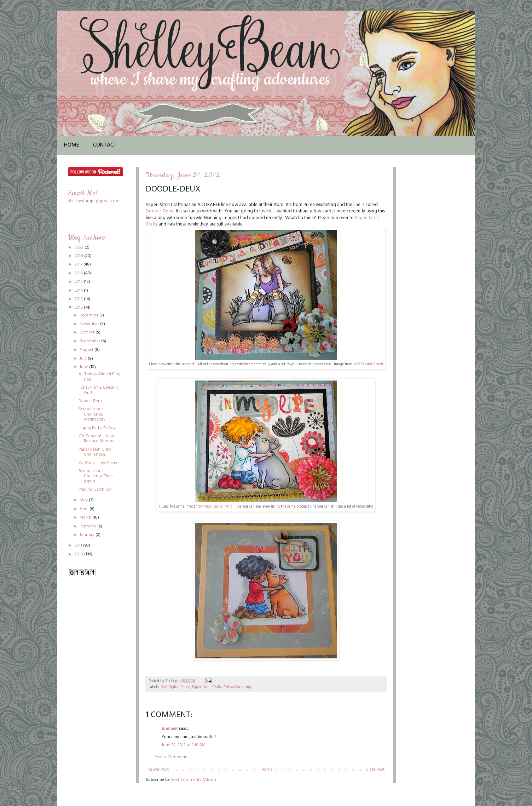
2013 (79, 299)
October (88, 332)
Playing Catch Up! (95, 490)
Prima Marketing (237, 687)
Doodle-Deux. (160, 211)
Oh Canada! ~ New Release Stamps (96, 439)
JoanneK (170, 729)
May (84, 500)
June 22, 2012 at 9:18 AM (184, 745)
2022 (80, 247)
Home (72, 145)
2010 (79, 554)
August (87, 350)
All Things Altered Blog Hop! (100, 377)
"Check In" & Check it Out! (98, 390)
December (89, 315)
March (86, 518)
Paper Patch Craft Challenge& (95, 452)
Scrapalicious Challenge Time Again (96, 476)
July (84, 359)
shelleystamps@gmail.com (94, 201)
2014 (79, 291)
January (88, 535)
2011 (79, 545)
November (90, 324)
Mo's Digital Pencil (368, 364)
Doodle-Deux (91, 401)
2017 (79, 264)
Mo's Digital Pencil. (219, 507)
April (85, 509)
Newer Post (158, 770)
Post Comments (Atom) (194, 780)
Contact (105, 145)
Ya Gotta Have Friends (100, 463)
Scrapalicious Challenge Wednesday (92, 414)
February (88, 526)
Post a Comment (170, 757)
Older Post (375, 770)
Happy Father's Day (97, 428)
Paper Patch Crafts (207, 687)
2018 (79, 256)
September (90, 341)
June (84, 367)
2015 (79, 282)
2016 (79, 273)
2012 (79, 308)
